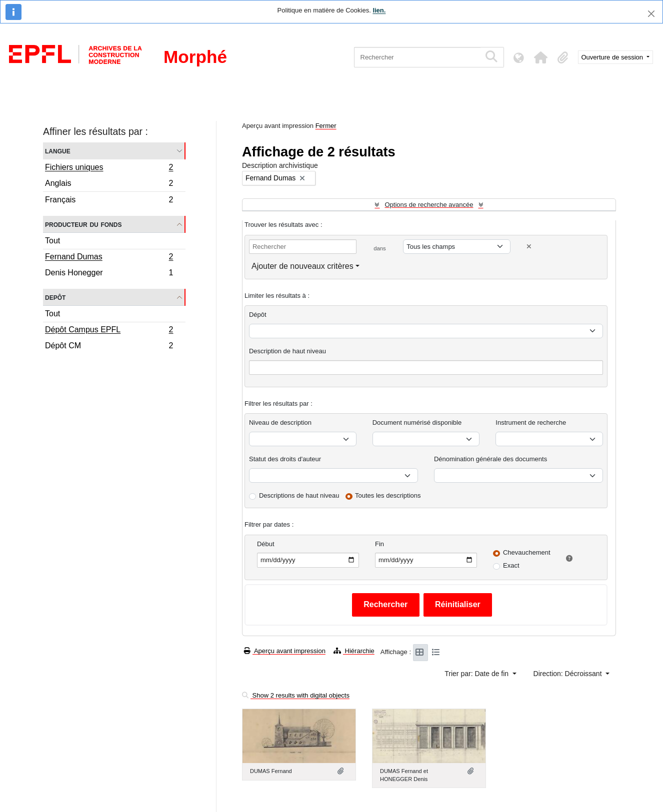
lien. (379, 10)
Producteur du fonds (83, 224)
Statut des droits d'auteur (285, 459)
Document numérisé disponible (417, 422)
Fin (379, 544)
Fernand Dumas (109, 258)
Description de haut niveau (287, 351)
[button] (541, 57)
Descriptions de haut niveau (299, 495)
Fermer (326, 126)
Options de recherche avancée (429, 205)
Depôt (55, 297)
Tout (52, 241)
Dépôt (258, 315)
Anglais (109, 185)
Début (266, 544)
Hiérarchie (354, 651)
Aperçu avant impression (285, 651)
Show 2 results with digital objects (296, 695)
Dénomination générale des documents (490, 459)
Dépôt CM (109, 347)
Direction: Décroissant (569, 674)
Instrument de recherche (531, 422)
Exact (511, 565)
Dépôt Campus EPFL (109, 331)
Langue (58, 151)
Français (109, 201)
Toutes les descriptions (388, 495)
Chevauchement (527, 552)
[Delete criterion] (529, 247)
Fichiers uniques (109, 168)
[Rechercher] (417, 57)
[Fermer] (651, 14)
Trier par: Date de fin (477, 674)
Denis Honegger (109, 274)
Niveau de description (280, 422)
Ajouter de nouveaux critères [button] (302, 266)
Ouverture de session (613, 57)
